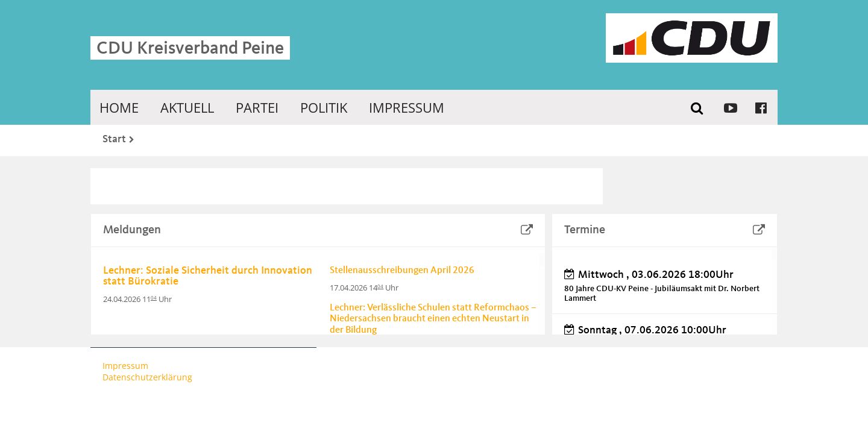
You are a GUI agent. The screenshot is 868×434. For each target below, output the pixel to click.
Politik (324, 107)
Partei (257, 107)
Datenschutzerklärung (147, 377)
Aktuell (187, 107)
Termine (585, 230)
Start (114, 139)
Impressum (407, 107)
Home (119, 107)
